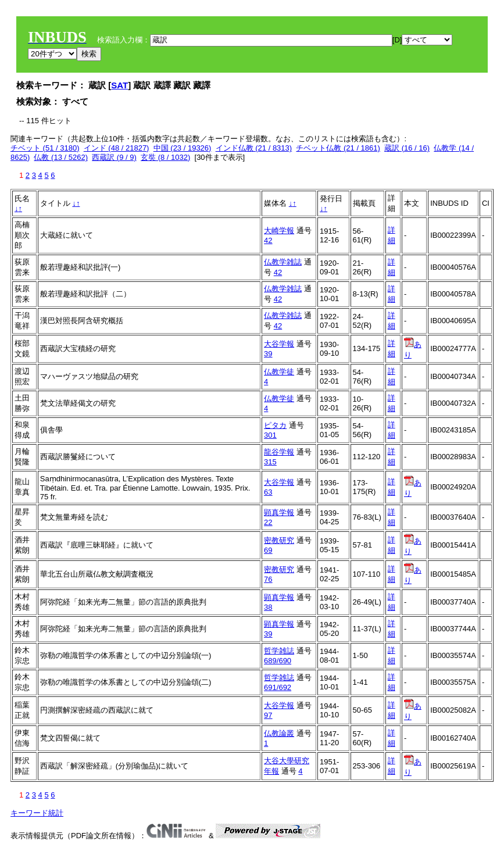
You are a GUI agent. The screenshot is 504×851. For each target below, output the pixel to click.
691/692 (278, 687)
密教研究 (279, 540)
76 (268, 579)
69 (268, 550)
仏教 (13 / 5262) (61, 157)
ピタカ (275, 425)
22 (268, 522)
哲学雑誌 (279, 651)
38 (268, 607)
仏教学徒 (279, 372)
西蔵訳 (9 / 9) (114, 157)
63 (268, 492)
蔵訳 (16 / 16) (407, 148)
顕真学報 (279, 512)
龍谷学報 (279, 452)
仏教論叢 (279, 733)
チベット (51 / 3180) (45, 148)
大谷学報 (279, 344)
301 (270, 435)
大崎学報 (279, 230)
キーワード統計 (37, 813)
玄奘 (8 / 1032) (165, 157)
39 (268, 354)
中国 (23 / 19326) (183, 148)
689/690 (278, 661)
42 (268, 240)
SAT (119, 85)
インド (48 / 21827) (117, 148)
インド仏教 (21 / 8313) (254, 148)
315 (270, 462)
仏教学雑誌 (283, 262)
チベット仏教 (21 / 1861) (338, 148)
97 (268, 715)
